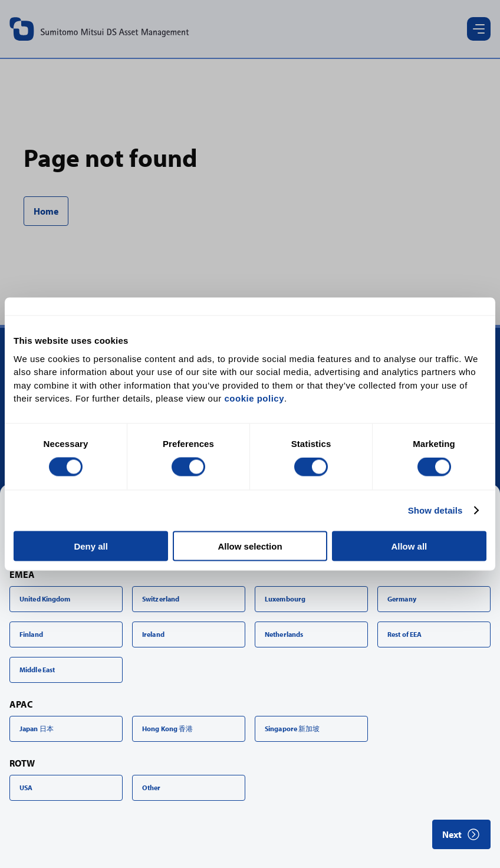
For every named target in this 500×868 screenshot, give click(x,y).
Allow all (409, 546)
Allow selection (250, 546)
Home (46, 211)
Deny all (91, 546)
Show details (435, 510)
